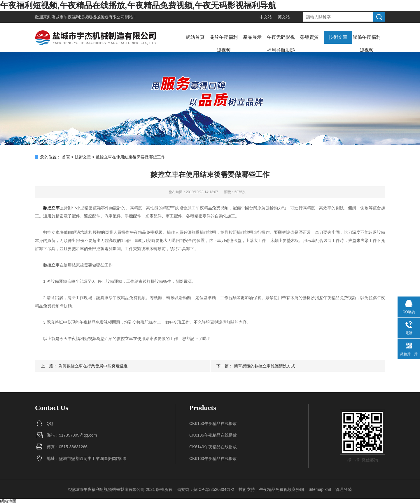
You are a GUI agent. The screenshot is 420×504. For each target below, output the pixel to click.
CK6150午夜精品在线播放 (213, 423)
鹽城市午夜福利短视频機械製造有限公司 (88, 17)
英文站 (284, 17)
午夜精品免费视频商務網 (281, 489)
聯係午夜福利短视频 (367, 44)
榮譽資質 (309, 37)
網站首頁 (195, 37)
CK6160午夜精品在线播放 (213, 458)
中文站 (266, 17)
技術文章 (338, 37)
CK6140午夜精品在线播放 (213, 447)
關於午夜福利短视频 (224, 44)
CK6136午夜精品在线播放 (213, 435)
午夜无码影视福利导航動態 (281, 44)
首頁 (66, 157)
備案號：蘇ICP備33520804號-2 (206, 489)
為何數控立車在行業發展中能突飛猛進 (93, 366)
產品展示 (252, 37)
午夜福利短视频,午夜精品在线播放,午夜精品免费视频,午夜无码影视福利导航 (138, 5)
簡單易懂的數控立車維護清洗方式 (265, 366)
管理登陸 (344, 489)
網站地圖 (8, 501)
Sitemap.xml (320, 489)
